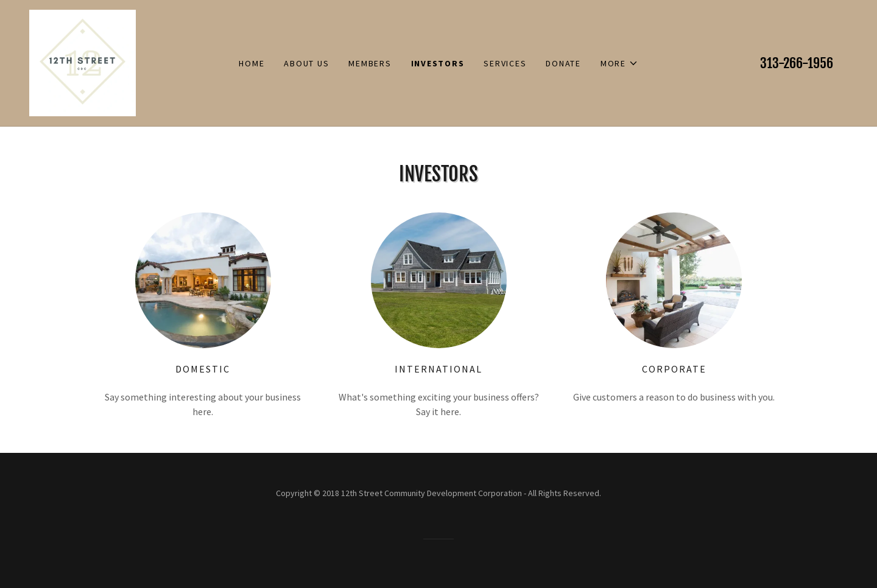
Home (252, 63)
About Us (306, 63)
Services (505, 63)
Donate (563, 63)
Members (370, 63)
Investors (438, 63)
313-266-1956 (797, 63)
